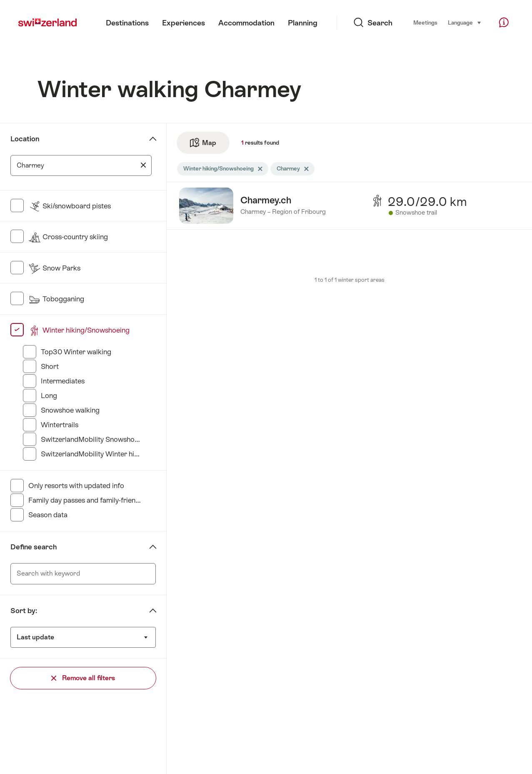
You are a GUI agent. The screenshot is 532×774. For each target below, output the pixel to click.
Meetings (425, 23)
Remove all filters (83, 678)
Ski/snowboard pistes (70, 206)
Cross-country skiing (68, 237)
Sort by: (24, 611)
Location (25, 139)
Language (465, 22)
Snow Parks (54, 268)
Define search (34, 547)
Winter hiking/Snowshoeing (79, 330)
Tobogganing (56, 299)
